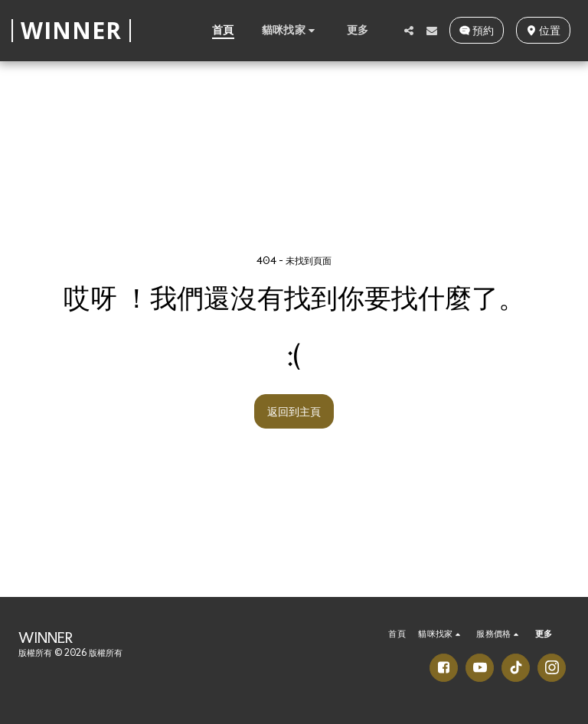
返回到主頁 (294, 411)
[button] (291, 30)
